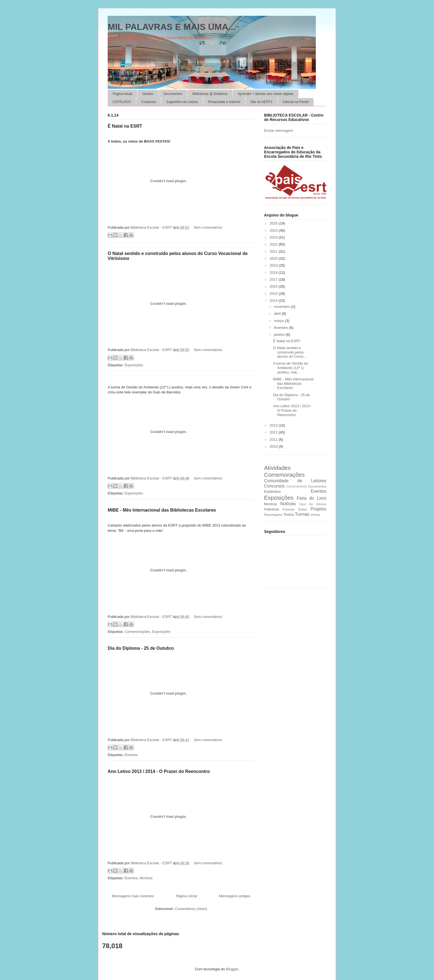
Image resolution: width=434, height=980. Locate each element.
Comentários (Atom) (191, 909)
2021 (274, 252)
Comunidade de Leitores (295, 481)
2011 (274, 439)
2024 (274, 230)
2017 (274, 279)
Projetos (318, 509)
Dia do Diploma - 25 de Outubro (141, 648)
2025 (274, 223)
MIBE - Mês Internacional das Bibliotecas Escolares (162, 510)
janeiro (280, 335)
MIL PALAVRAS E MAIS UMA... (172, 27)
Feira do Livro (312, 498)
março (280, 321)
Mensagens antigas (235, 896)
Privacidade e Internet (224, 102)
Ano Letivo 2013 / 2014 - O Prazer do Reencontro (159, 771)
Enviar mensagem (279, 131)
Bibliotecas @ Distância (210, 94)
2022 (274, 244)
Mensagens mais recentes (133, 896)
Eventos (131, 755)
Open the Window (313, 504)
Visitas (315, 514)
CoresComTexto (297, 487)
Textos (289, 514)
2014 (274, 301)
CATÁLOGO (122, 102)
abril (278, 314)
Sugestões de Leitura (182, 102)
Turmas (302, 514)
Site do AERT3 (261, 102)
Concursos (274, 486)
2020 (274, 258)
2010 (274, 446)
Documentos (173, 94)
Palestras (272, 509)
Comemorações (137, 632)
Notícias (288, 504)
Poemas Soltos (295, 509)
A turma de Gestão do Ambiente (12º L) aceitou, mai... (290, 368)
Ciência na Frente (296, 102)
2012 (274, 432)
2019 (274, 265)
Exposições (134, 365)
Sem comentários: (208, 227)
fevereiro (281, 328)
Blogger (232, 969)
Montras (146, 878)
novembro (282, 307)
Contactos (149, 102)
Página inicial (122, 94)
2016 (274, 286)
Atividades (277, 468)
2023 (274, 237)
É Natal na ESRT (125, 126)
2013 (274, 425)
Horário (148, 94)
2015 (274, 294)
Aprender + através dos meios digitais (266, 94)
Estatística (272, 492)
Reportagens (273, 514)
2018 (274, 273)
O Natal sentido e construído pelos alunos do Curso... (290, 352)
